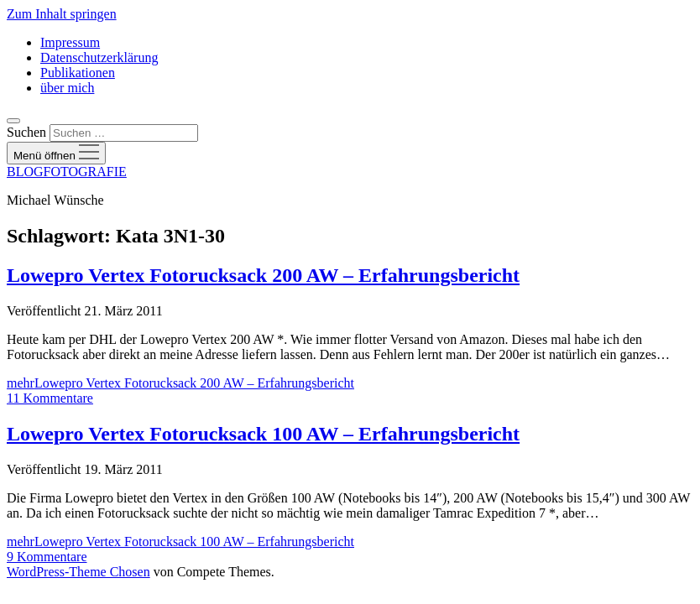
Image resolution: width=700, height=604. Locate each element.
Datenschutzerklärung (99, 57)
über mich (67, 88)
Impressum (70, 42)
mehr (180, 383)
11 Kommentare (50, 398)
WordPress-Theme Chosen (78, 572)
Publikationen (78, 73)
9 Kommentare (47, 557)
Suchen (26, 132)
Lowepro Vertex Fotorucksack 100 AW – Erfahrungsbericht (263, 434)
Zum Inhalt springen (62, 14)
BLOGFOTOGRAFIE (67, 172)
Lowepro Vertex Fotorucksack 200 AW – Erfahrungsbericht (263, 275)
